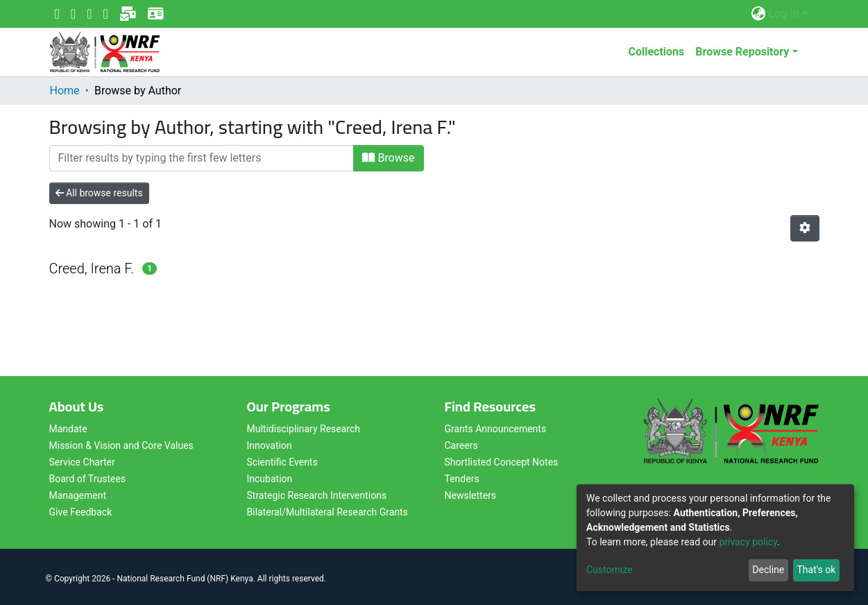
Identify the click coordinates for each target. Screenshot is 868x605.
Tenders (462, 479)
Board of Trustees (88, 479)
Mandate (68, 429)
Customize (609, 570)
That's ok (816, 570)
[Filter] (202, 158)
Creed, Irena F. (92, 269)
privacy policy (748, 542)
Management (78, 495)
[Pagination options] (805, 228)
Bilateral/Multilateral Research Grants (327, 512)
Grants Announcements (496, 429)
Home (65, 91)
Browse (388, 158)
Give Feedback (81, 512)
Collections (656, 52)
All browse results (99, 193)
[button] (759, 14)
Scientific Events (282, 462)
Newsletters (471, 495)
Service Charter (82, 462)
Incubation (270, 479)
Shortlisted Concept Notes (502, 462)
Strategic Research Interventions (317, 495)
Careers (461, 445)
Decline (768, 570)
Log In (784, 14)
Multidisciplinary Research (304, 429)
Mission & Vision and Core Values (121, 445)
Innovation (270, 445)
